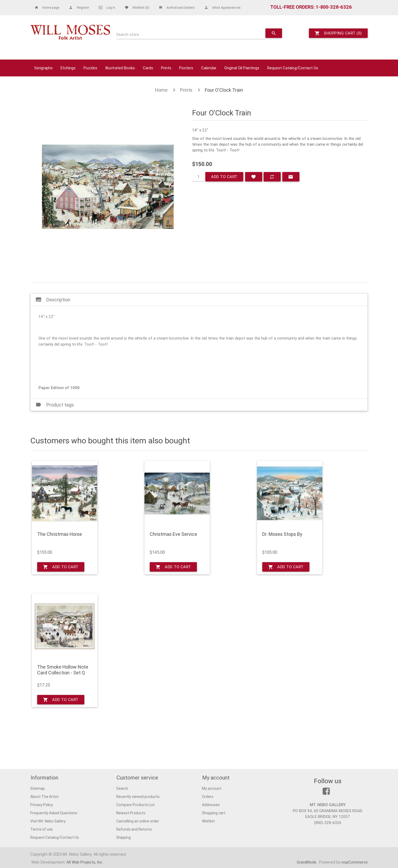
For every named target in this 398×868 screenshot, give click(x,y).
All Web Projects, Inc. (85, 862)
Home (161, 90)
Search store (128, 34)
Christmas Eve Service (173, 534)
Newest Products (131, 813)
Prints (166, 68)
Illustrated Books (120, 68)
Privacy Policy (42, 805)
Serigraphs (43, 68)
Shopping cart (214, 813)
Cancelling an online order (138, 821)
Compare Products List (135, 805)
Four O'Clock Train (224, 90)
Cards (148, 68)
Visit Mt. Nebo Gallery (48, 821)
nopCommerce (355, 862)
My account (212, 788)
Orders (208, 796)
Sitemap (38, 788)
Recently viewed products (138, 796)
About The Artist (44, 796)
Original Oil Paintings (242, 68)
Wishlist (208, 821)
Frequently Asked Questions (54, 813)
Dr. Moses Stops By (282, 534)
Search (122, 788)
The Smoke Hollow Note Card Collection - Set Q (63, 670)
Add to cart (225, 177)
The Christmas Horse (60, 534)
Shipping (123, 837)
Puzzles (90, 68)
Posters (186, 68)
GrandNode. (307, 862)
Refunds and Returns (134, 829)
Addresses (211, 805)
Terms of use (42, 829)
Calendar (209, 68)
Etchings (68, 68)
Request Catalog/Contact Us (293, 68)
